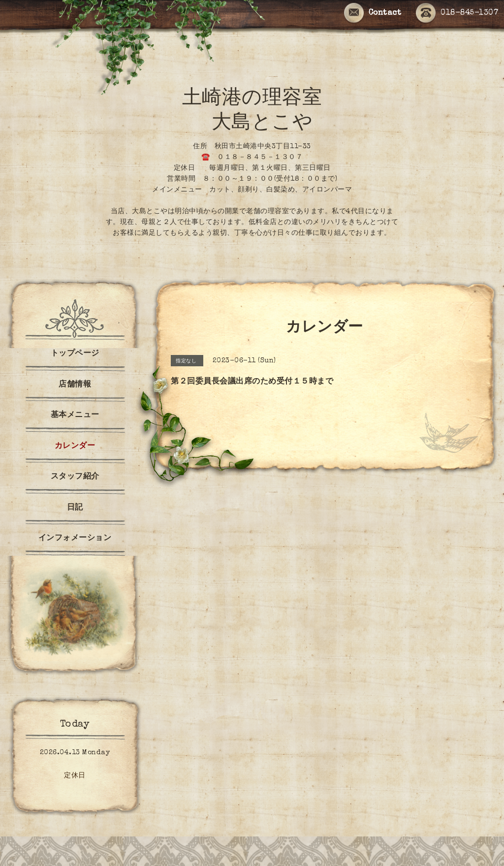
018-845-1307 (457, 14)
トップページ (75, 354)
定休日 (75, 776)
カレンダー (75, 447)
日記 (75, 508)
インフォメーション (75, 539)
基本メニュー (75, 416)
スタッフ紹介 (75, 477)
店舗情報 (75, 385)
